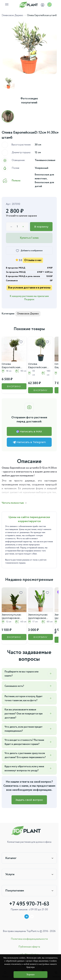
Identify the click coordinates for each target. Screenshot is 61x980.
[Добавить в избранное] (29, 251)
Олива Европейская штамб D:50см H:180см (38, 366)
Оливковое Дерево (12, 15)
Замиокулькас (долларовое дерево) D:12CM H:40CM (13, 616)
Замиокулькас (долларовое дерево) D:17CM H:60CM (39, 616)
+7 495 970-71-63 (29, 904)
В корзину (41, 227)
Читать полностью (13, 503)
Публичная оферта (29, 947)
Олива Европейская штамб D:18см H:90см (11, 366)
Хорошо (30, 974)
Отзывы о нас (33, 260)
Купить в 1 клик (29, 238)
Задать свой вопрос (29, 800)
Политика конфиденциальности (29, 939)
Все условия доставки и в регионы (29, 288)
